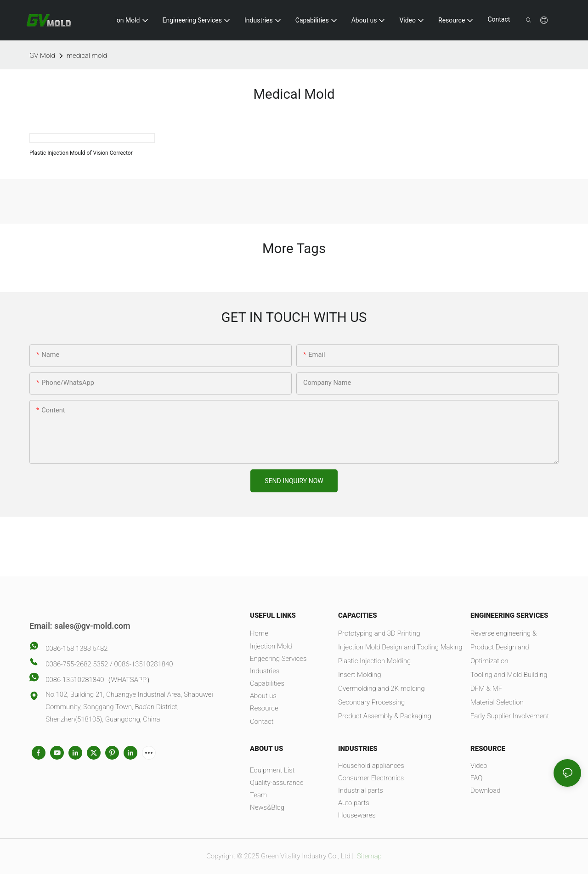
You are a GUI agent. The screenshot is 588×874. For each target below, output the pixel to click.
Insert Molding (359, 675)
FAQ (476, 778)
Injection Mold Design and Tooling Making (400, 647)
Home (259, 633)
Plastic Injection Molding (374, 661)
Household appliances (371, 766)
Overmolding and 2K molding (382, 688)
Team (258, 795)
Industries (265, 671)
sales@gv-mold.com (92, 626)
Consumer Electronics (371, 778)
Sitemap (368, 856)
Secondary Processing (371, 702)
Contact (262, 722)
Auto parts (354, 803)
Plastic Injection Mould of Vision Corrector (81, 153)
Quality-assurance (277, 783)
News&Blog (267, 807)
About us (263, 696)
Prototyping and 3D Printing (379, 633)
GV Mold (42, 56)
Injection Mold (271, 646)
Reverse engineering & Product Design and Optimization (503, 647)
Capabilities (267, 683)
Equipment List (272, 770)
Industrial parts (361, 790)
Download (485, 790)
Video (479, 766)
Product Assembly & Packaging (385, 716)
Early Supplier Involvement (510, 716)
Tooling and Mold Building (509, 675)
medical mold (87, 56)
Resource (264, 708)
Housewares (357, 815)
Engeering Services (278, 659)
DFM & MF (486, 688)
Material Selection (497, 702)
